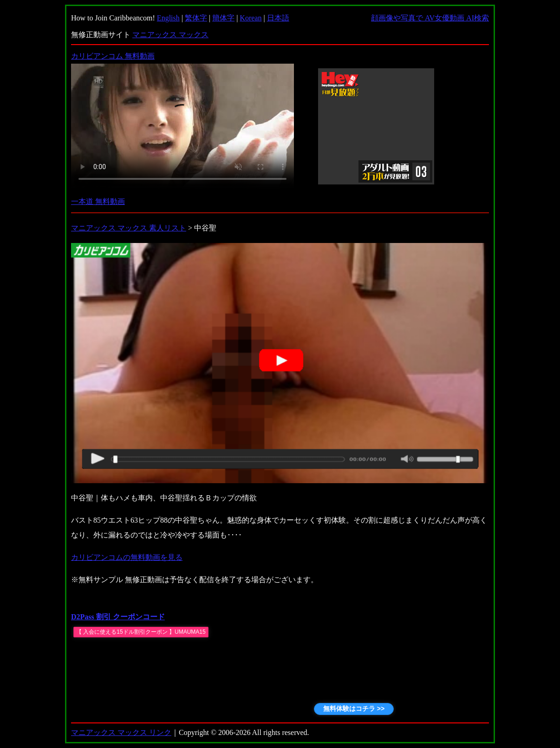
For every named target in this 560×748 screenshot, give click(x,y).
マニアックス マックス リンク (121, 732)
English (168, 18)
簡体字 (223, 18)
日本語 (278, 18)
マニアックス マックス (170, 35)
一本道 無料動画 (98, 201)
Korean (251, 18)
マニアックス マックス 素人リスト (129, 228)
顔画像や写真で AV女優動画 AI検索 (430, 18)
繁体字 (196, 18)
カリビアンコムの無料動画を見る (127, 557)
